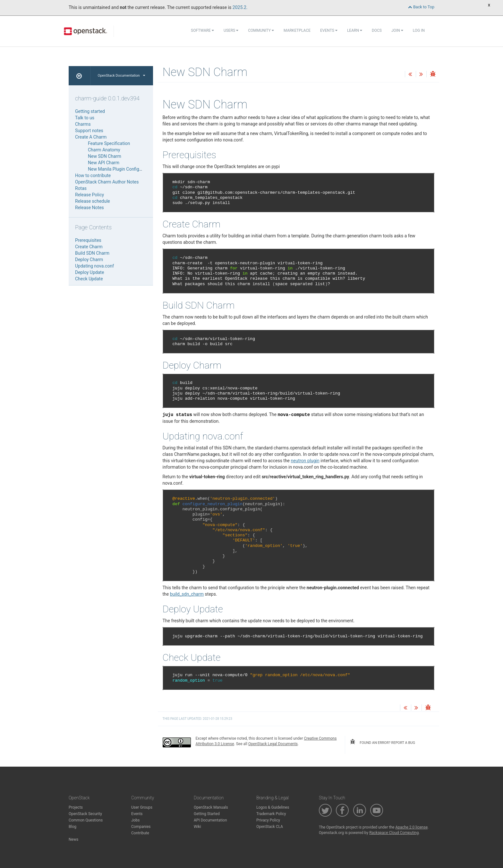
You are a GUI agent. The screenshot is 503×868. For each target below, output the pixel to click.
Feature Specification (109, 143)
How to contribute (93, 175)
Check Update (89, 279)
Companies (141, 827)
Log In (419, 30)
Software (202, 30)
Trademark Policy (271, 814)
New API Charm (104, 163)
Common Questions (86, 820)
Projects (76, 807)
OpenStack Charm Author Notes (107, 182)
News (73, 839)
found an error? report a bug (382, 742)
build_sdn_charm (187, 594)
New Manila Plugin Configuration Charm (128, 169)
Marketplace (297, 30)
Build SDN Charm (92, 253)
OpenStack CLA (270, 827)
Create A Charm (91, 137)
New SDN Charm (105, 156)
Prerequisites (88, 240)
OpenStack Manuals (211, 807)
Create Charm (89, 247)
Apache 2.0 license (411, 827)
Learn (355, 30)
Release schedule (93, 201)
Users (231, 30)
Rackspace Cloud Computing (394, 833)
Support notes (89, 131)
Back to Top (421, 7)
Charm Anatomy (104, 150)
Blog (72, 827)
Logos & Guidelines (273, 807)
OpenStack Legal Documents (273, 744)
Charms (83, 124)
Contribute (140, 833)
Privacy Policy (268, 820)
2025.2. (240, 7)
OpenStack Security (85, 814)
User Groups (142, 807)
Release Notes (90, 208)
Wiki (197, 827)
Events (329, 30)
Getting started (90, 111)
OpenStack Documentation (121, 76)
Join (397, 30)
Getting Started (207, 814)
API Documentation (210, 820)
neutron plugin (305, 461)
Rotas (81, 188)
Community (261, 30)
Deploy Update (90, 272)
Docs (377, 30)
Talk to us (85, 118)
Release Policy (90, 195)
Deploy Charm (89, 260)
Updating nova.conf (94, 266)
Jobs (135, 820)
